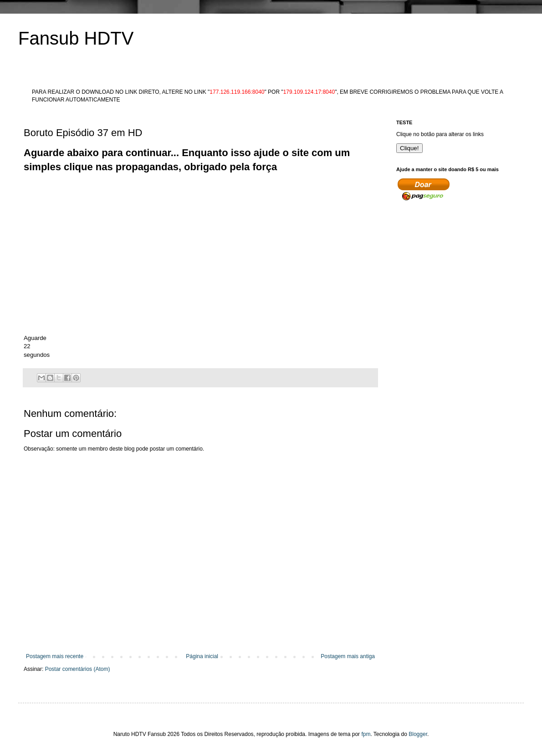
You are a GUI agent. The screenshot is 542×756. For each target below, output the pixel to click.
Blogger (418, 734)
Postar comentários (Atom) (78, 669)
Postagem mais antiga (348, 656)
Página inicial (202, 656)
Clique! (409, 148)
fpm (366, 734)
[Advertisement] (189, 195)
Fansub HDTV (76, 38)
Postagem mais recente (55, 656)
